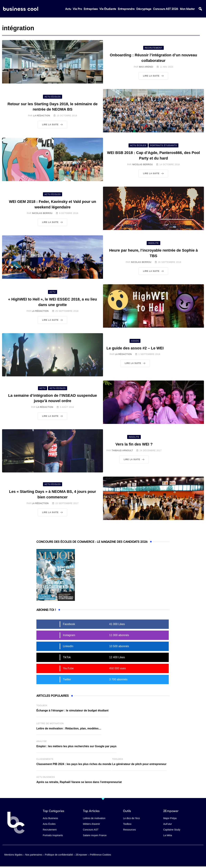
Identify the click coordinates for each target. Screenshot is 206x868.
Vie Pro (77, 9)
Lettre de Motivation (50, 724)
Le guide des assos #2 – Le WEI (135, 348)
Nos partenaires (34, 855)
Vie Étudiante (108, 9)
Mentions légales (13, 855)
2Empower (81, 855)
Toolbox (42, 706)
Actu (68, 9)
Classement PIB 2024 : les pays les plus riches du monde (74, 764)
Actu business (46, 777)
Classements (45, 759)
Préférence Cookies (100, 855)
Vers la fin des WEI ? (134, 444)
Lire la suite (154, 76)
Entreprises (91, 9)
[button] (200, 9)
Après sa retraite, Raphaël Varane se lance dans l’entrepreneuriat (79, 782)
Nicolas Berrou (143, 165)
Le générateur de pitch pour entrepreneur (139, 764)
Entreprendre (126, 9)
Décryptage (144, 9)
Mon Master (187, 9)
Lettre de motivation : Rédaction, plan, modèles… (69, 728)
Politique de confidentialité (59, 855)
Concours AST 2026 (166, 9)
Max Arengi (146, 67)
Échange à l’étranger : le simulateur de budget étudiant (72, 710)
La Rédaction (42, 116)
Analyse (42, 741)
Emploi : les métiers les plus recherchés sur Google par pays (76, 746)
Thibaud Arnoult (122, 451)
